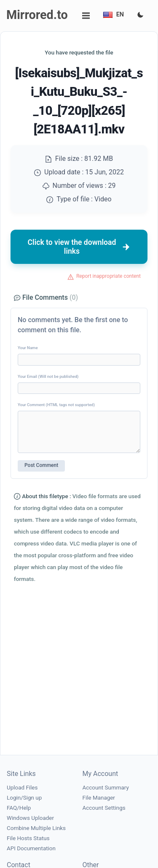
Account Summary (106, 788)
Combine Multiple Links (36, 828)
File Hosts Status (28, 838)
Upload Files (22, 788)
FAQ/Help (19, 808)
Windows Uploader (30, 818)
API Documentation (31, 848)
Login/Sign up (24, 798)
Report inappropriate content (108, 276)
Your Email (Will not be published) (48, 376)
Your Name (28, 348)
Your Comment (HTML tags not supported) (56, 405)
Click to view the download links (79, 247)
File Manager (99, 798)
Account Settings (104, 808)
